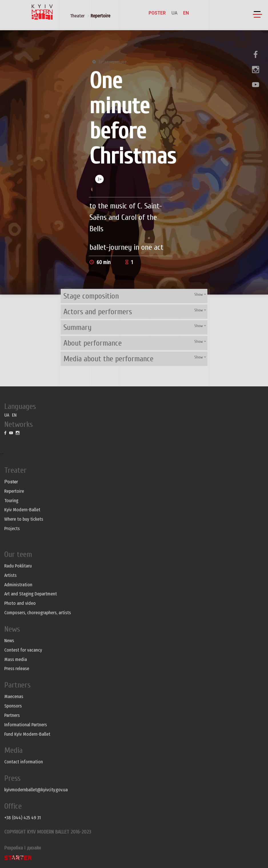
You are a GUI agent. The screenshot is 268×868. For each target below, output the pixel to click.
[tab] (134, 296)
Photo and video (20, 603)
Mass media (16, 659)
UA (174, 13)
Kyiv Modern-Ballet (22, 510)
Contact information (24, 762)
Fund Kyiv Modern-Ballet (27, 734)
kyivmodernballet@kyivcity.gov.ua (36, 790)
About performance (93, 343)
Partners (12, 715)
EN (186, 13)
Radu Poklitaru (18, 566)
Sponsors (13, 706)
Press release (17, 669)
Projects (12, 529)
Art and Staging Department (31, 594)
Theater (77, 16)
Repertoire (100, 16)
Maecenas (14, 696)
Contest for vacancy (23, 650)
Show (200, 294)
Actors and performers (98, 312)
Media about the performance (108, 359)
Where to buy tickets (24, 519)
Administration (18, 585)
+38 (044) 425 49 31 (23, 818)
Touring (11, 501)
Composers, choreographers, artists (38, 613)
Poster (157, 13)
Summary (77, 327)
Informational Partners (26, 725)
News (9, 641)
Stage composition (91, 296)
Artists (10, 575)
